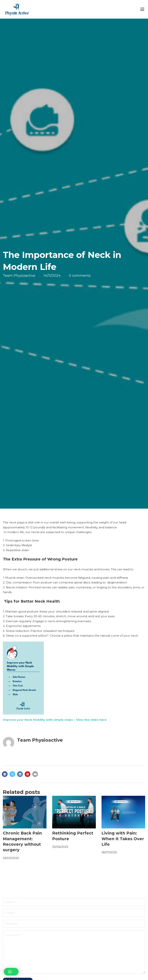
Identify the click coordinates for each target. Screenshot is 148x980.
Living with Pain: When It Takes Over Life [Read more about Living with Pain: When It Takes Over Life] (123, 839)
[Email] (35, 774)
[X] (12, 774)
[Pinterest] (28, 774)
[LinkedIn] (20, 774)
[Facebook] (5, 774)
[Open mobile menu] (142, 9)
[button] (11, 972)
